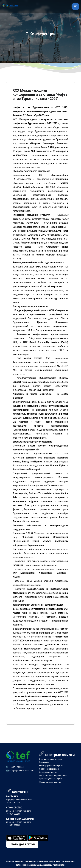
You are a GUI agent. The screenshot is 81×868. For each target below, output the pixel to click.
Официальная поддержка (51, 759)
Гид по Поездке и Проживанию (53, 776)
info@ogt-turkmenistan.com (19, 811)
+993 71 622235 (13, 814)
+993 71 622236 (13, 803)
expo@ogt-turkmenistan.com (19, 800)
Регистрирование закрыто (51, 766)
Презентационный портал (51, 779)
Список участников (48, 772)
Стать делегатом (22, 844)
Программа (44, 762)
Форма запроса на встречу (51, 782)
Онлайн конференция (49, 769)
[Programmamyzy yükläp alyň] (17, 840)
